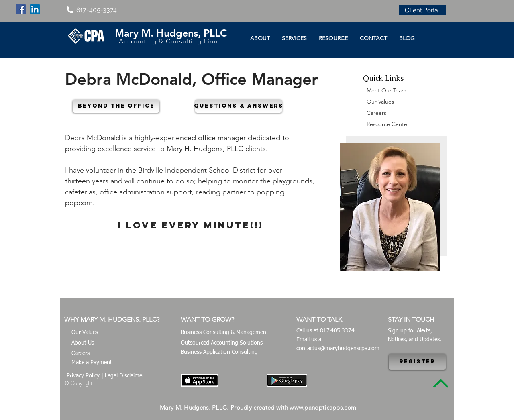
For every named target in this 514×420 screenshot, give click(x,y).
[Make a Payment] (119, 363)
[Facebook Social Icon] (21, 9)
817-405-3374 (97, 10)
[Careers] (119, 354)
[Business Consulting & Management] (232, 333)
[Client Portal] (422, 10)
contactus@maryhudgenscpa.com (338, 349)
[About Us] (119, 343)
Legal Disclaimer (124, 376)
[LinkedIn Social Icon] (35, 9)
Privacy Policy (83, 376)
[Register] (417, 362)
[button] (116, 106)
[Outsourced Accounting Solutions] (228, 343)
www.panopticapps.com (323, 407)
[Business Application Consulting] (225, 352)
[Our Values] (119, 333)
